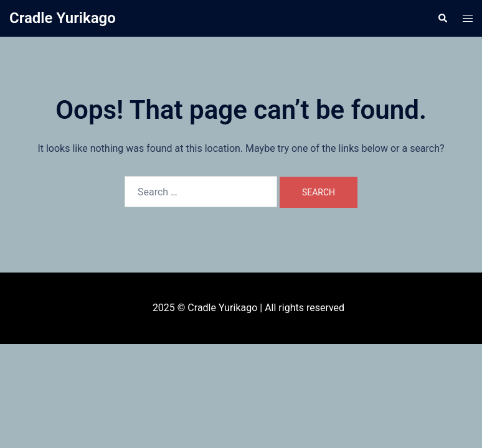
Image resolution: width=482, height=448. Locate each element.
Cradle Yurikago (63, 18)
